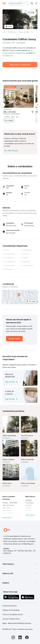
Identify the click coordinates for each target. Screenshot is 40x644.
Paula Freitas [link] (7, 510)
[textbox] (21, 3)
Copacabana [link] (30, 503)
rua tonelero (6, 438)
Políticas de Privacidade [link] (11, 610)
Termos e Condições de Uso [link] (13, 614)
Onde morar (12, 32)
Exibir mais (8, 518)
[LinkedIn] (20, 638)
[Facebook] (27, 638)
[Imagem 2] (20, 106)
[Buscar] (32, 3)
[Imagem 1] (19, 106)
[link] (14, 339)
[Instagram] (13, 638)
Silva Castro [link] (6, 508)
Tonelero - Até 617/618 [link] (10, 503)
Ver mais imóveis (11, 150)
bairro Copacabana (18, 53)
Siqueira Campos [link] (8, 513)
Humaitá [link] (28, 508)
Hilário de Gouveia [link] (8, 505)
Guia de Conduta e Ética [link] (11, 619)
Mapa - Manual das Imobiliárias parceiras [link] (17, 623)
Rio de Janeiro (24, 32)
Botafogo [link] (29, 500)
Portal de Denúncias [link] (10, 606)
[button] (20, 297)
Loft (4, 32)
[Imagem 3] (22, 106)
